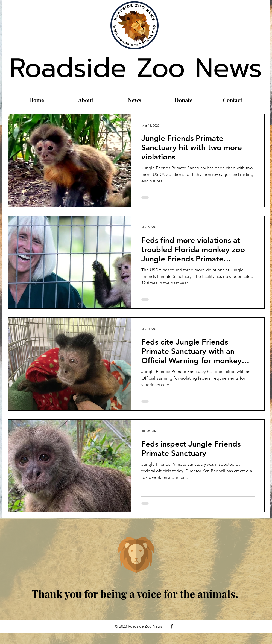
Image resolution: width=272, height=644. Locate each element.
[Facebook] (172, 626)
